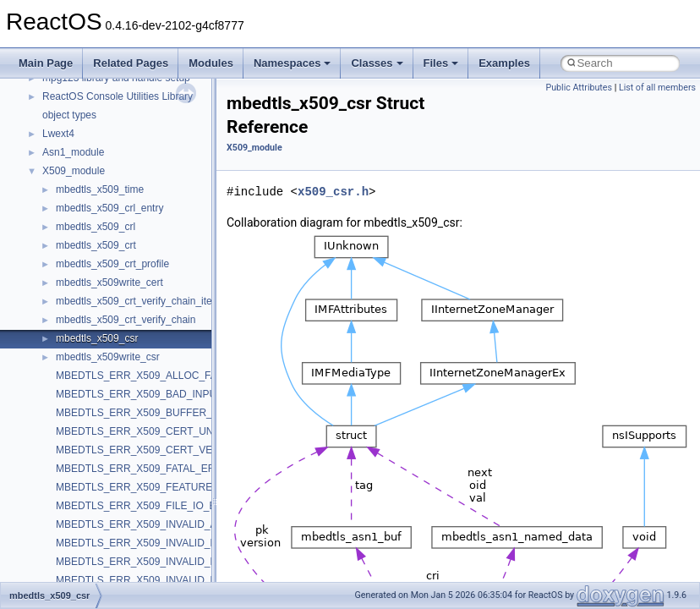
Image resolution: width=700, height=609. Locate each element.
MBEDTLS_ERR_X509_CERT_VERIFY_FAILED (166, 450)
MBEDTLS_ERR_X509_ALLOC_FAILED (148, 376)
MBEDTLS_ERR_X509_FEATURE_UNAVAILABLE (171, 487)
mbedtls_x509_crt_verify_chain (126, 320)
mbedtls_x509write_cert (109, 283)
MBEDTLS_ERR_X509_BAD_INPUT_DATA (155, 394)
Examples (504, 63)
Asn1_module (73, 152)
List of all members (657, 88)
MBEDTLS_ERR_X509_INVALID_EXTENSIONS (166, 562)
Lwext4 (58, 134)
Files (441, 63)
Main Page (46, 63)
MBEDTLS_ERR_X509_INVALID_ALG (143, 524)
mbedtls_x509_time (100, 189)
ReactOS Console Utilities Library (118, 96)
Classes (377, 63)
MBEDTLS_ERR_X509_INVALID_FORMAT (154, 580)
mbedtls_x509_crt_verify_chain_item (138, 301)
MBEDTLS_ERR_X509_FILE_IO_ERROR (151, 506)
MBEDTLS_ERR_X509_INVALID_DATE (146, 543)
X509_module (74, 171)
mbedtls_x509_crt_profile (112, 264)
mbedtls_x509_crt (96, 245)
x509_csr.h (333, 192)
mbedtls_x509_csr (97, 338)
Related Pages (131, 63)
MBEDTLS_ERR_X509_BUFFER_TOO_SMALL (164, 413)
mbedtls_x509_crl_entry (109, 208)
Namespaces (293, 63)
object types (69, 115)
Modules (211, 63)
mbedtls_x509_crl (96, 227)
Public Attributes (579, 88)
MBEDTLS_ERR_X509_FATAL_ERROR (147, 469)
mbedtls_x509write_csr (108, 357)
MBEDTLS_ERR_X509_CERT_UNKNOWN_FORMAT (178, 431)
